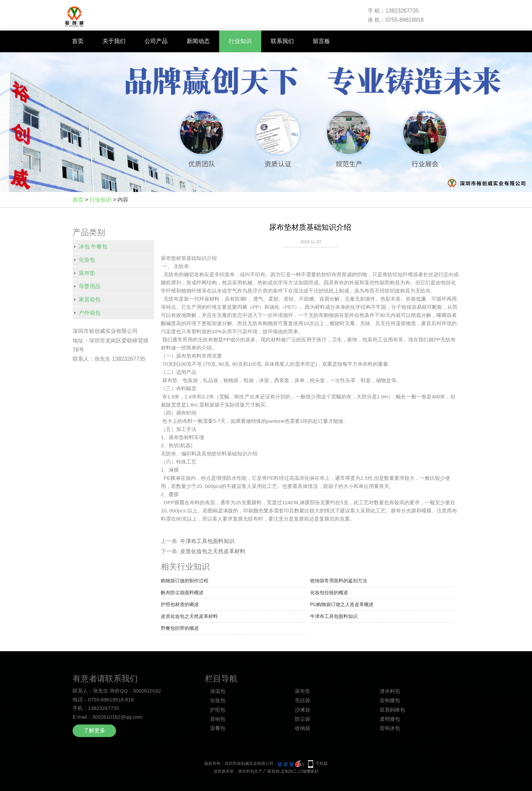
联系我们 (282, 41)
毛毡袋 (302, 700)
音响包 (218, 719)
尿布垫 (87, 273)
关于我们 (114, 41)
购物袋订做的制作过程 (185, 581)
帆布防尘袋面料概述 (182, 592)
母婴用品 (90, 286)
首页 (78, 41)
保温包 (218, 691)
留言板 (321, 41)
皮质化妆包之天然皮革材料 (213, 551)
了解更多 (94, 730)
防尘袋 (302, 719)
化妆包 (87, 260)
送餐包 (218, 728)
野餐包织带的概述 (180, 628)
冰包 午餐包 (93, 247)
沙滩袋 (302, 710)
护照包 (218, 710)
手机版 (322, 764)
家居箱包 (90, 299)
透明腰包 (390, 719)
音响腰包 (390, 700)
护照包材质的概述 (180, 604)
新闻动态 (198, 41)
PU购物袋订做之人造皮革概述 (342, 604)
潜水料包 (390, 691)
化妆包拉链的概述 (329, 592)
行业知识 (240, 41)
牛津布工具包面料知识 (207, 541)
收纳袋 (302, 728)
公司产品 (156, 41)
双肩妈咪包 (392, 710)
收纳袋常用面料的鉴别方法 (339, 581)
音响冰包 (390, 728)
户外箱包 (90, 313)
